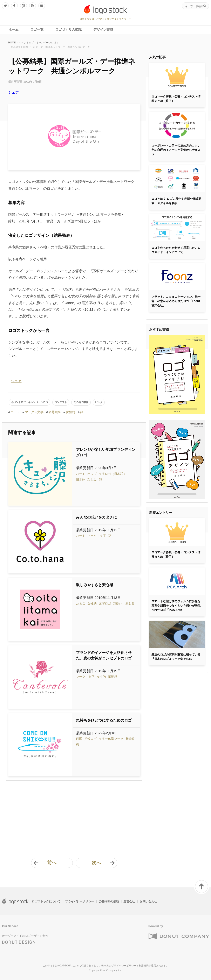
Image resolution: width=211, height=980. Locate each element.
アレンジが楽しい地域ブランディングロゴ (106, 452)
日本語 (81, 480)
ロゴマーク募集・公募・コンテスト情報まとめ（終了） (176, 99)
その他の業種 (81, 402)
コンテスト (61, 402)
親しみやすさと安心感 (95, 585)
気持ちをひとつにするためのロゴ (104, 720)
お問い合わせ (148, 901)
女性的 (70, 412)
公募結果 (55, 412)
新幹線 (130, 739)
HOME (12, 43)
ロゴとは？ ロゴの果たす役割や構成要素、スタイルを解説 (176, 201)
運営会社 (129, 901)
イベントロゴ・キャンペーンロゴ (38, 43)
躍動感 (113, 677)
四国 (79, 739)
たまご (81, 603)
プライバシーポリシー (80, 901)
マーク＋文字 (34, 412)
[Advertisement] (74, 817)
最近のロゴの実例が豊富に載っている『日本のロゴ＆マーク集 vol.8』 (176, 657)
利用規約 (144, 966)
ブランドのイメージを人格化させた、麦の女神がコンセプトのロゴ (104, 655)
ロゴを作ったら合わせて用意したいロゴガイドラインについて (176, 250)
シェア (13, 92)
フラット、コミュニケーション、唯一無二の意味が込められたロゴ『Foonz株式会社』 (176, 301)
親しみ (92, 480)
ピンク (99, 402)
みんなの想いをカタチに (96, 517)
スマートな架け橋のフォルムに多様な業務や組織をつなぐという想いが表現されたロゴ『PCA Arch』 (176, 606)
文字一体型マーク (111, 739)
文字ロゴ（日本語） (113, 474)
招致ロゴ (90, 739)
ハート (15, 412)
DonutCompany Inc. (111, 971)
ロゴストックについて (46, 901)
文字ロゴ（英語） (111, 603)
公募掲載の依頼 (109, 901)
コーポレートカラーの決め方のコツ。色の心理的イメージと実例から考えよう (176, 150)
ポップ (92, 474)
